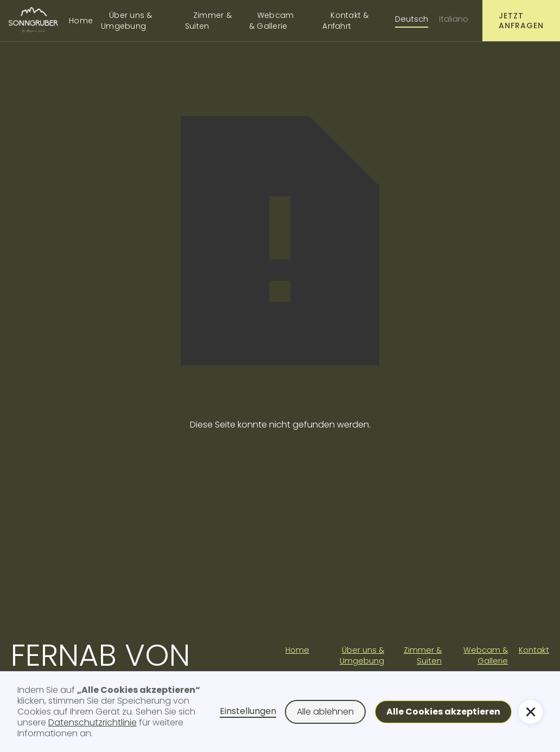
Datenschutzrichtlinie (93, 722)
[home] (33, 20)
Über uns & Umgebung (127, 21)
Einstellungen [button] (248, 712)
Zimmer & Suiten (208, 21)
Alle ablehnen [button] (325, 712)
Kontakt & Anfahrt (345, 21)
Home (81, 21)
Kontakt (534, 650)
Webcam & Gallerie (272, 21)
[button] (443, 712)
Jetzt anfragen (521, 21)
